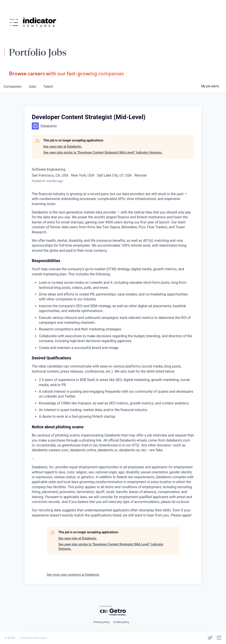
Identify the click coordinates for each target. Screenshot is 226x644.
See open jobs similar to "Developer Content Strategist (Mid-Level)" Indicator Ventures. (103, 152)
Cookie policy (121, 622)
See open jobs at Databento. (63, 147)
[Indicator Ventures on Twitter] (210, 638)
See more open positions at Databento (73, 575)
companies (12, 87)
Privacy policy (102, 622)
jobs (32, 87)
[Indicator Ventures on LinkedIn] (219, 638)
